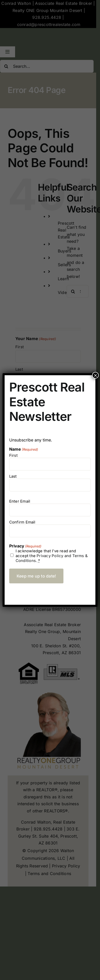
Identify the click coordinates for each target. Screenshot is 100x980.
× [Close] (95, 375)
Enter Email (20, 501)
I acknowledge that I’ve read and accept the (52, 556)
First (13, 455)
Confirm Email (22, 522)
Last (13, 476)
